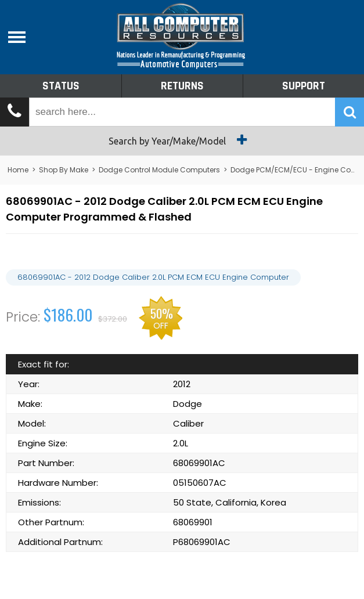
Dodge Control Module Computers (159, 170)
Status (61, 86)
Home (18, 170)
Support (304, 86)
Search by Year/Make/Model (182, 140)
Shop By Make (64, 170)
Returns (182, 86)
